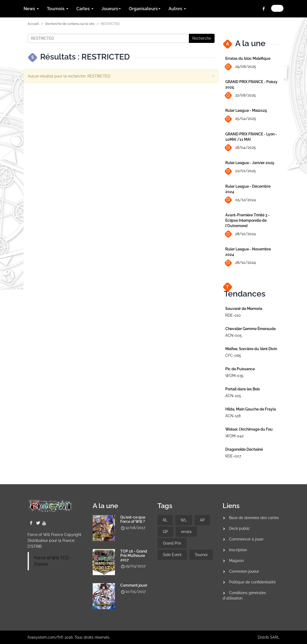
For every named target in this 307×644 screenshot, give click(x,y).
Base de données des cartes (254, 518)
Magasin (236, 561)
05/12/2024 (241, 200)
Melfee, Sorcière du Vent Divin (251, 349)
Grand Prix (172, 543)
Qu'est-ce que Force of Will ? (133, 519)
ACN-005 (234, 335)
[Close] (213, 76)
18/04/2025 (241, 148)
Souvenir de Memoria (244, 309)
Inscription (238, 550)
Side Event (172, 555)
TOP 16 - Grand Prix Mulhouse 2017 (134, 556)
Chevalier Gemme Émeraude (250, 329)
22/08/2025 (241, 96)
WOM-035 (234, 376)
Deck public (239, 528)
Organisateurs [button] (145, 9)
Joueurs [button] (111, 9)
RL (165, 520)
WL (184, 520)
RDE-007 (233, 456)
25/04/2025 (241, 119)
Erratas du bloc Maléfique (248, 58)
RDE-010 (233, 315)
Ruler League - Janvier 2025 (250, 163)
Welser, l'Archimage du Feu (249, 429)
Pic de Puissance (240, 369)
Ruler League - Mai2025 (246, 110)
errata (186, 532)
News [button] (31, 9)
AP (202, 520)
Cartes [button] (85, 9)
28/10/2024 (241, 234)
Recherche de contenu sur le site (70, 24)
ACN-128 (233, 416)
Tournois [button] (58, 9)
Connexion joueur (244, 571)
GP (165, 532)
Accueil (33, 24)
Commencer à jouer (246, 539)
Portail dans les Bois (243, 389)
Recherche (202, 38)
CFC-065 (233, 356)
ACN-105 (233, 396)
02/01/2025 (241, 171)
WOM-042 (234, 436)
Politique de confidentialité (252, 582)
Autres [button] (177, 9)
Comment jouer (134, 585)
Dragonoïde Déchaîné (244, 449)
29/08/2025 (241, 67)
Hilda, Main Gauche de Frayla (251, 409)
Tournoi (201, 555)
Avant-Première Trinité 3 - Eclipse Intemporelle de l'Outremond (248, 220)
